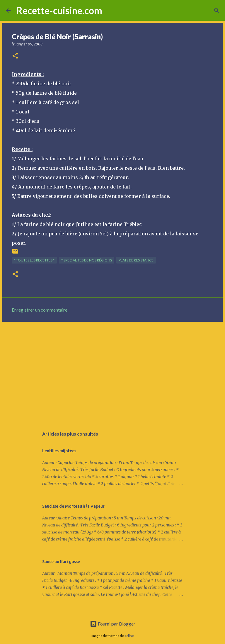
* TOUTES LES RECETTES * (34, 260)
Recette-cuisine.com (59, 10)
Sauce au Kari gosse (61, 562)
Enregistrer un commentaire (40, 310)
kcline (129, 636)
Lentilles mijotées (59, 451)
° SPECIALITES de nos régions (87, 260)
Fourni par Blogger (113, 624)
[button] (15, 56)
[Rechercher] (110, 11)
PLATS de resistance (136, 260)
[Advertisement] (112, 372)
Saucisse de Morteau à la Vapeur (73, 506)
